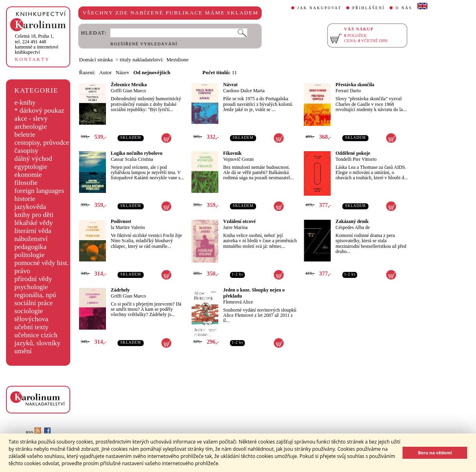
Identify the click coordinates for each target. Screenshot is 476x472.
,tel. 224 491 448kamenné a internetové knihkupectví (37, 44)
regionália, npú (35, 295)
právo (22, 271)
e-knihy (25, 102)
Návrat (230, 85)
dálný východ (33, 159)
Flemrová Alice (238, 302)
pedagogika (31, 247)
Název (122, 72)
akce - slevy (31, 119)
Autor (105, 72)
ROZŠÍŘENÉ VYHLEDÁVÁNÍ (144, 44)
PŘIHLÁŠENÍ (369, 8)
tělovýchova (32, 319)
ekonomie (28, 175)
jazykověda (30, 207)
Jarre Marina (235, 227)
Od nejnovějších (152, 72)
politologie (29, 255)
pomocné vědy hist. (42, 263)
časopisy (26, 151)
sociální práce (34, 303)
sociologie (29, 311)
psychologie (31, 287)
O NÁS (404, 8)
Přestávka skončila (355, 85)
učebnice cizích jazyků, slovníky (38, 339)
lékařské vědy (34, 223)
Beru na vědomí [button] (435, 453)
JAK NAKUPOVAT (319, 8)
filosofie (26, 183)
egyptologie (31, 167)
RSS (33, 432)
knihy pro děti (34, 215)
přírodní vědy (33, 279)
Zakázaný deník (352, 221)
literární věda (33, 231)
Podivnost (121, 221)
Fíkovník (232, 153)
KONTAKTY (32, 59)
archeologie (31, 127)
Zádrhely (120, 290)
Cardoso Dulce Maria (244, 91)
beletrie (25, 135)
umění (23, 351)
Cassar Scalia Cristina (132, 159)
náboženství (31, 239)
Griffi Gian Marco (128, 91)
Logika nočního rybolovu (137, 153)
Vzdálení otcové (239, 221)
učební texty (32, 327)
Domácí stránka (96, 60)
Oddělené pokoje (353, 153)
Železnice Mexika (129, 85)
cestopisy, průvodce (42, 143)
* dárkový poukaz (39, 110)
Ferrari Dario (348, 91)
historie (25, 199)
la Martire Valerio (128, 227)
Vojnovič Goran (238, 159)
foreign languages (39, 191)
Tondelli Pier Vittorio (356, 159)
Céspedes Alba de (353, 227)
